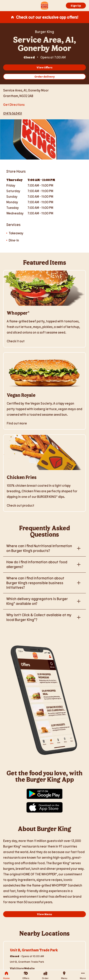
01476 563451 (13, 113)
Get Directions (14, 104)
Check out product (20, 505)
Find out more (17, 423)
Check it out (16, 341)
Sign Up (76, 5)
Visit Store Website (22, 968)
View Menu (44, 914)
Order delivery (45, 76)
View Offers (44, 67)
